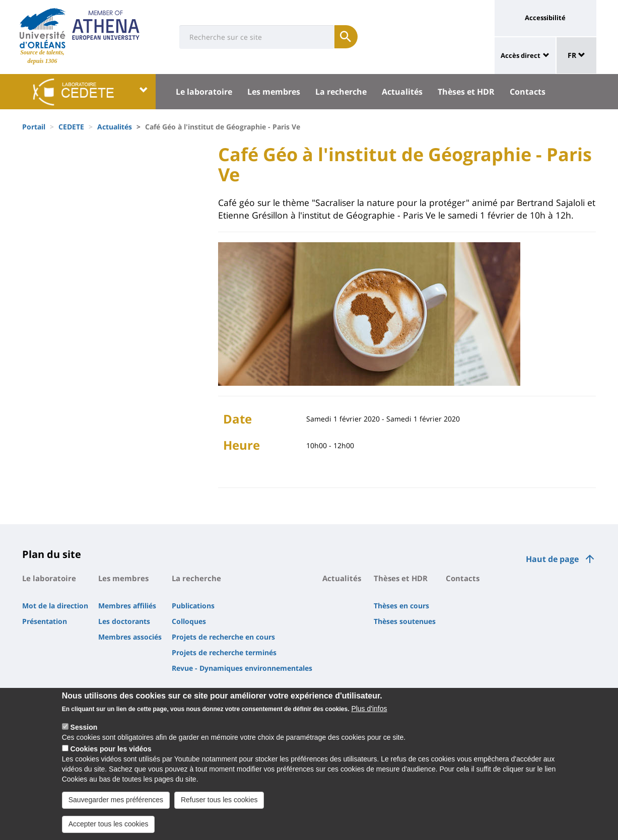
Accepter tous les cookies (109, 825)
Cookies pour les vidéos (111, 750)
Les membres (274, 92)
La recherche (341, 92)
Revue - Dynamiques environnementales (242, 668)
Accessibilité (545, 18)
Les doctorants (124, 621)
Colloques (189, 621)
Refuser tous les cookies (219, 801)
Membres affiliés (127, 606)
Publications (193, 606)
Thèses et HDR (466, 92)
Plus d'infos (369, 710)
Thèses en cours (401, 606)
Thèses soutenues (405, 621)
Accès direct (521, 55)
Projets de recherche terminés (224, 652)
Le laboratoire (204, 92)
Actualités (402, 92)
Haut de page (552, 559)
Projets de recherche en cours (223, 637)
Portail (34, 127)
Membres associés (130, 637)
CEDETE (71, 127)
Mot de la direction (55, 606)
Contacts (528, 92)
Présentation (45, 621)
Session (84, 729)
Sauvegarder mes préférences (116, 801)
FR (576, 55)
